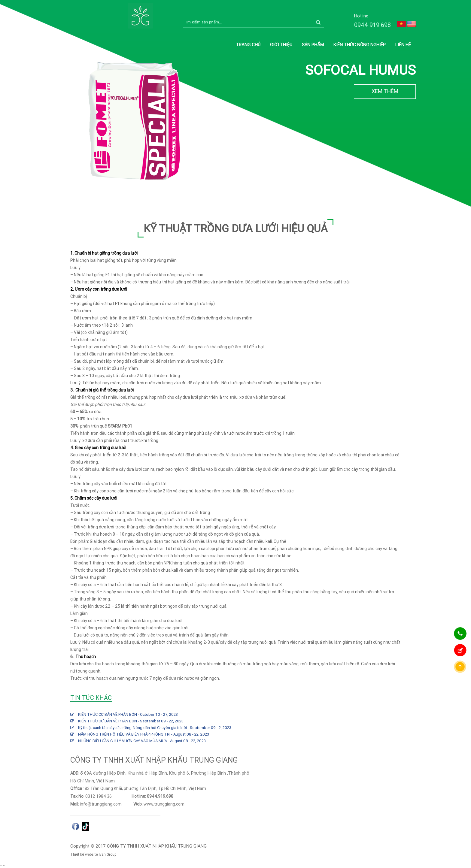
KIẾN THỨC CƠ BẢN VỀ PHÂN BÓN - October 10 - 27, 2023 (128, 714)
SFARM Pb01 (120, 426)
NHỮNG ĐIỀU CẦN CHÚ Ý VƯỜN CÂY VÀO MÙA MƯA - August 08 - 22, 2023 (142, 741)
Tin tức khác (91, 698)
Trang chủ (248, 45)
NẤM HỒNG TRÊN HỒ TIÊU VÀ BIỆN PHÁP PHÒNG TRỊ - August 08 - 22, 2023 (144, 734)
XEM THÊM (385, 91)
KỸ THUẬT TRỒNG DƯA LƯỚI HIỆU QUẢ (235, 228)
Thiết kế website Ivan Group (93, 854)
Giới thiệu (281, 45)
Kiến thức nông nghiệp (360, 45)
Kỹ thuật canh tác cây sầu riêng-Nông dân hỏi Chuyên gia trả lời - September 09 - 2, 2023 (155, 728)
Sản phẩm (313, 45)
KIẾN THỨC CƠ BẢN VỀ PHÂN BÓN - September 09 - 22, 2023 (131, 721)
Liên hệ (403, 45)
